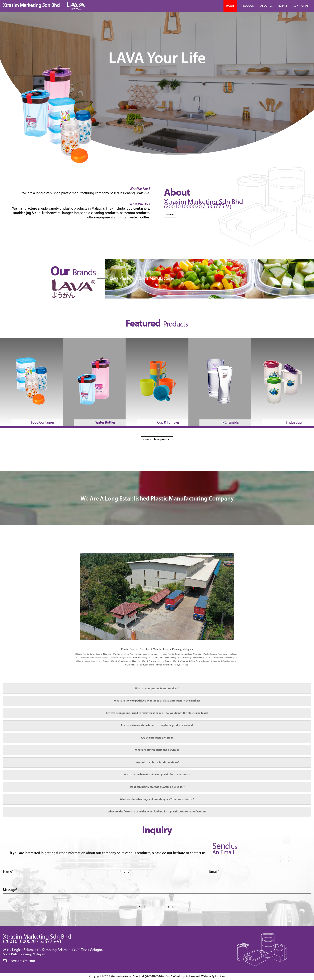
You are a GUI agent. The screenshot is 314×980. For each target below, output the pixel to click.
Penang (129, 658)
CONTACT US (301, 6)
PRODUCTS (248, 6)
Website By (213, 976)
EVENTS (283, 6)
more (170, 214)
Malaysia (93, 654)
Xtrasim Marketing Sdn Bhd (31, 6)
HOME (230, 6)
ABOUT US (267, 6)
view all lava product (157, 439)
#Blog (186, 665)
